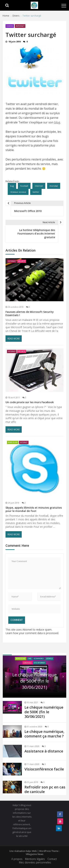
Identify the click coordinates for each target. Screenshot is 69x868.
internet (39, 186)
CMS (30, 659)
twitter (36, 192)
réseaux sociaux (18, 192)
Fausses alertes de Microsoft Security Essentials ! (30, 314)
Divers (10, 26)
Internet (20, 26)
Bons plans (13, 442)
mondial (54, 186)
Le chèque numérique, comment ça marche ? (44, 734)
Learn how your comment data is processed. (32, 633)
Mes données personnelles (35, 862)
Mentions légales (35, 859)
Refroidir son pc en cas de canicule (45, 789)
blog (57, 122)
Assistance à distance (44, 751)
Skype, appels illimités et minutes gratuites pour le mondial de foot (34, 509)
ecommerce (39, 659)
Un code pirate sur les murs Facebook (30, 402)
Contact (52, 859)
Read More (14, 339)
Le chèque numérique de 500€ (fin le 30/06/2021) (34, 681)
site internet (39, 663)
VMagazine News (34, 854)
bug (12, 186)
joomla (49, 659)
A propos (17, 859)
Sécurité (22, 261)
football (24, 186)
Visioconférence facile (44, 769)
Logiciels (27, 663)
